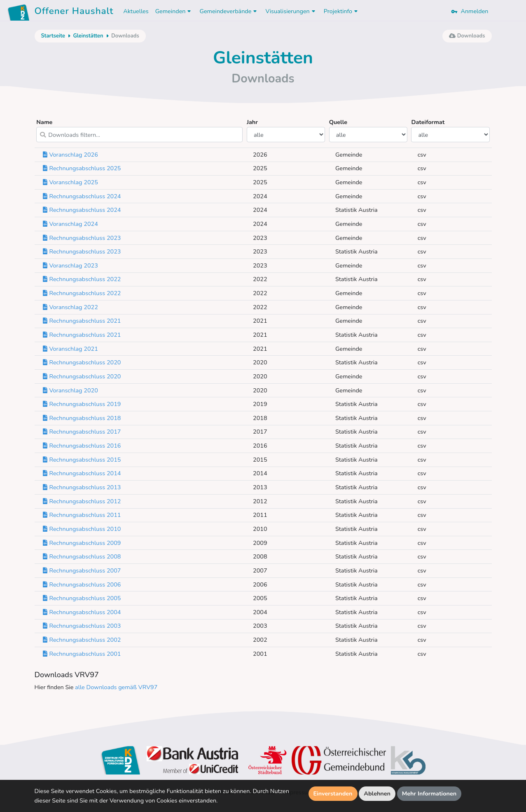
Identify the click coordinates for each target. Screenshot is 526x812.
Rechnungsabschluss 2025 (82, 168)
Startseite (53, 36)
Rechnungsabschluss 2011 (82, 515)
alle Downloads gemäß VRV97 (116, 687)
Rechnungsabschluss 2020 (82, 362)
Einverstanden (333, 793)
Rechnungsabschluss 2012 (82, 501)
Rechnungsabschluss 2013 (82, 487)
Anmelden (470, 11)
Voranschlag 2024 (70, 224)
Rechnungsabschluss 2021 (82, 321)
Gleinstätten (88, 36)
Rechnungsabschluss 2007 (82, 570)
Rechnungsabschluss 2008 (82, 556)
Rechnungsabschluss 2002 (82, 640)
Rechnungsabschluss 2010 (82, 529)
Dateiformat (450, 130)
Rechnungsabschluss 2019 (82, 404)
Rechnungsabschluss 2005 (82, 598)
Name (139, 130)
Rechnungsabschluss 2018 (82, 418)
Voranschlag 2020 (70, 390)
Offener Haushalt (74, 12)
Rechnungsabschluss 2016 (82, 446)
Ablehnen (377, 793)
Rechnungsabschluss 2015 (82, 460)
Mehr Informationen (429, 793)
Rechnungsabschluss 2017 (82, 432)
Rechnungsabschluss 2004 (82, 612)
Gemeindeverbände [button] (229, 11)
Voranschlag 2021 (70, 349)
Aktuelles (136, 11)
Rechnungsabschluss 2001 (82, 654)
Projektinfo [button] (342, 11)
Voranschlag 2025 (70, 182)
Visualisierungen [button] (291, 11)
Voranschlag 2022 (70, 307)
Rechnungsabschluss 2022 (82, 279)
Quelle (368, 130)
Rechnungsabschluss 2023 (82, 238)
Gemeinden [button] (174, 11)
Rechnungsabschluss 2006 (82, 584)
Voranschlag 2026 (70, 155)
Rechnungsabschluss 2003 (82, 626)
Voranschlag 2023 (70, 265)
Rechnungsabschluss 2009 (82, 543)
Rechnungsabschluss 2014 (82, 473)
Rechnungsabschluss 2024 (82, 196)
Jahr (286, 130)
